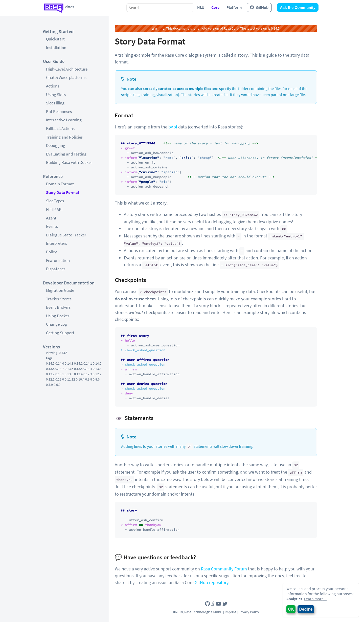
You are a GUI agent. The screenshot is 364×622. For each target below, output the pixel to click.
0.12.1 (50, 379)
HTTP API (54, 209)
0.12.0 (60, 379)
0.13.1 (60, 374)
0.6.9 (57, 385)
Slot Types (55, 201)
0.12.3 (88, 374)
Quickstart (55, 39)
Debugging (56, 145)
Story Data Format (63, 192)
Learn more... (315, 599)
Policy (51, 252)
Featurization (58, 260)
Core (215, 7)
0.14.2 (78, 363)
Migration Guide (60, 290)
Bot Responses (59, 112)
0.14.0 (97, 363)
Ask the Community (298, 7)
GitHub (259, 7)
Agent (51, 218)
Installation (56, 48)
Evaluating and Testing (66, 154)
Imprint (230, 612)
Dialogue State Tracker (66, 235)
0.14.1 (88, 363)
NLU (201, 7)
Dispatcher (56, 269)
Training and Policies (64, 137)
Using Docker (58, 316)
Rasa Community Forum (224, 569)
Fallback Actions (60, 128)
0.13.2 (50, 374)
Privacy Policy (249, 612)
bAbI (173, 127)
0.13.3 (97, 369)
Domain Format (60, 184)
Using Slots (56, 95)
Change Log (56, 324)
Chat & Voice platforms (66, 77)
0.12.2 (97, 374)
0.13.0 (69, 374)
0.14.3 (69, 363)
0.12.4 (78, 374)
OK (291, 609)
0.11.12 (70, 379)
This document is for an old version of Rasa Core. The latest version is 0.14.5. (216, 28)
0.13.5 (78, 369)
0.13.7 (60, 369)
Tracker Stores (59, 299)
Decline (306, 609)
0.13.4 (88, 369)
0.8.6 (96, 379)
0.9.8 (89, 379)
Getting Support (60, 333)
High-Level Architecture (67, 69)
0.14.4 (60, 363)
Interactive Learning (64, 120)
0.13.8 (50, 369)
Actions (53, 86)
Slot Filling (55, 103)
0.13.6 (69, 369)
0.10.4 (80, 379)
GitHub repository (211, 582)
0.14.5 (50, 363)
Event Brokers (58, 307)
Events (52, 226)
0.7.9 (49, 385)
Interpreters (56, 243)
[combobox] (160, 8)
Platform (234, 7)
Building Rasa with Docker (69, 162)
